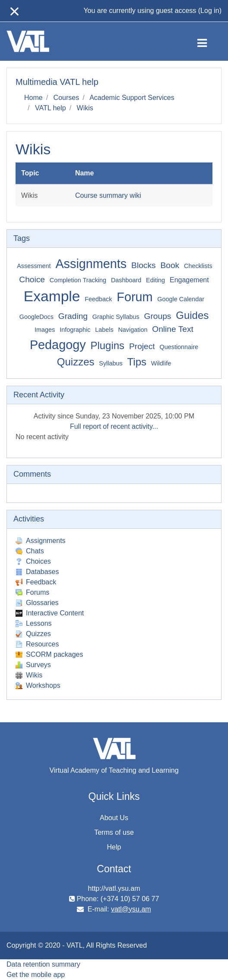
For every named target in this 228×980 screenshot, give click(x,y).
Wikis (85, 108)
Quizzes (76, 362)
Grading (73, 316)
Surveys (33, 665)
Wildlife (161, 363)
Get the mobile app (36, 975)
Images (45, 330)
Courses (66, 98)
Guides (192, 315)
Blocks (144, 265)
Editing (155, 280)
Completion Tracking (78, 280)
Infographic (75, 330)
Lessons (34, 623)
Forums (32, 592)
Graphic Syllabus (116, 317)
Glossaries (37, 603)
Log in (210, 11)
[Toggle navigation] (209, 41)
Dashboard (126, 280)
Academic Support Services (132, 98)
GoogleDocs (36, 317)
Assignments (91, 264)
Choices (33, 561)
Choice (32, 279)
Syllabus (111, 363)
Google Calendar (181, 299)
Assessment (34, 266)
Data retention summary (43, 964)
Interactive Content (50, 613)
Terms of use (114, 832)
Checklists (198, 266)
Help (114, 847)
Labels (104, 330)
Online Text (173, 329)
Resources (37, 644)
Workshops (38, 685)
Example (52, 296)
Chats (30, 551)
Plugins (107, 345)
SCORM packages (49, 654)
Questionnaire (179, 347)
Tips (137, 362)
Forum (135, 297)
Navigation (133, 330)
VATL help (51, 108)
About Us (114, 818)
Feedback (98, 299)
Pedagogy (58, 345)
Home (33, 98)
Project (142, 346)
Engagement (189, 280)
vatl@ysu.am (131, 909)
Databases (37, 572)
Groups (157, 316)
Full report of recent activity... (114, 426)
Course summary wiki (108, 195)
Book (170, 265)
